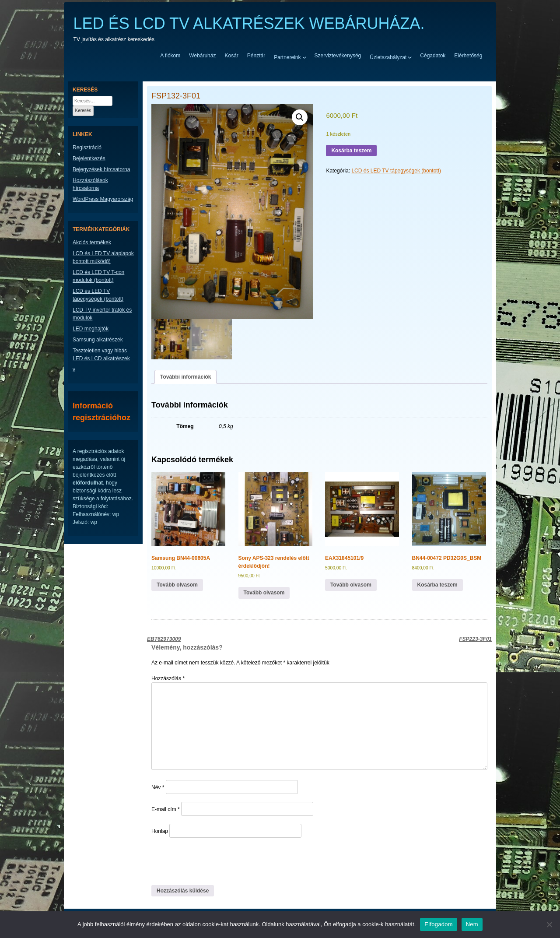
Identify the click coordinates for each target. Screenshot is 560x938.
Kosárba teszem (351, 151)
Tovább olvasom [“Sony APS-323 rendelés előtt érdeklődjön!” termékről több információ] (264, 593)
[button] (300, 117)
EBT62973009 (164, 639)
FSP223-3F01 (475, 639)
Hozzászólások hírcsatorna (90, 184)
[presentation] (211, 861)
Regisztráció (87, 148)
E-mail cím (166, 809)
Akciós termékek (92, 242)
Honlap (160, 831)
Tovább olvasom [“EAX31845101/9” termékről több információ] (351, 585)
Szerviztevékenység (338, 56)
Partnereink (287, 57)
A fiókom (170, 56)
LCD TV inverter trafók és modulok (102, 314)
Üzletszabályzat (388, 57)
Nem (472, 924)
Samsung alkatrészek (98, 340)
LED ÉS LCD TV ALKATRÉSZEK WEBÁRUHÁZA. (249, 23)
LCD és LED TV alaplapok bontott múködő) (103, 257)
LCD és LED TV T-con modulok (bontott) (98, 276)
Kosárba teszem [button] (437, 585)
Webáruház (202, 56)
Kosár (231, 56)
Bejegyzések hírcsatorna (101, 169)
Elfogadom (438, 924)
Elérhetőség (468, 56)
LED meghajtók (91, 329)
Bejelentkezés (89, 158)
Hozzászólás (168, 678)
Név (158, 787)
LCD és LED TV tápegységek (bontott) (396, 171)
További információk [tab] (185, 377)
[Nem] (549, 924)
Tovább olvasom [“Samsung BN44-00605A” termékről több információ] (177, 585)
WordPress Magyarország (103, 199)
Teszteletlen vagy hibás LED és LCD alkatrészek (101, 355)
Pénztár (256, 56)
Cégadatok (433, 56)
